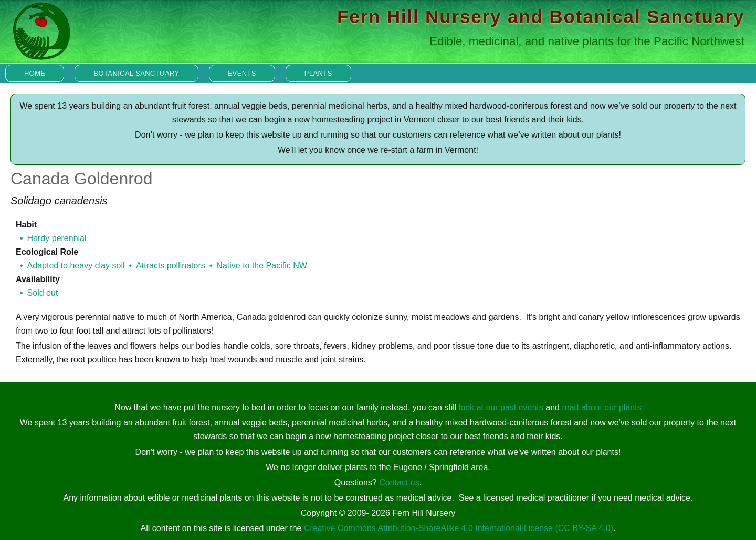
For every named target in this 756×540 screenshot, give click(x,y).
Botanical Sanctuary (136, 73)
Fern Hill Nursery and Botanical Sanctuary (541, 17)
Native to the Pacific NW (262, 266)
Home (35, 73)
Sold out (43, 293)
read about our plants (601, 407)
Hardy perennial (57, 238)
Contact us (399, 482)
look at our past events (501, 407)
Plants (318, 73)
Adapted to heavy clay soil (76, 266)
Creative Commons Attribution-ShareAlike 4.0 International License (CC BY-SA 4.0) (459, 528)
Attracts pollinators (171, 266)
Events (242, 73)
